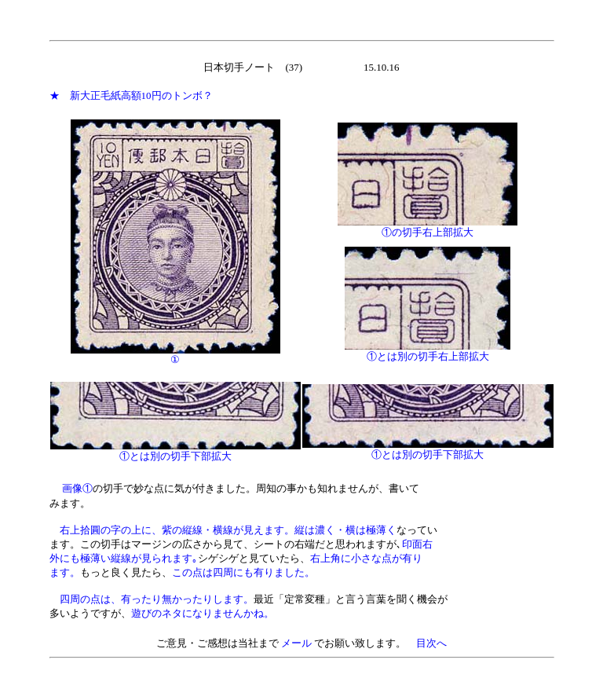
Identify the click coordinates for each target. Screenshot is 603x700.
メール (296, 643)
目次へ (431, 643)
